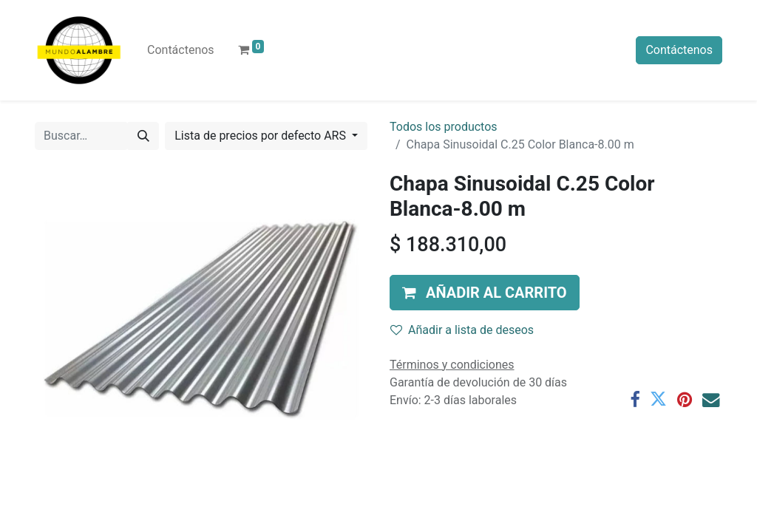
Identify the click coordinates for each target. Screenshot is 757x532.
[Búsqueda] (143, 136)
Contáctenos (679, 50)
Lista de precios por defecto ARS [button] (262, 136)
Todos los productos (444, 127)
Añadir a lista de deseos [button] (462, 330)
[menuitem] (181, 50)
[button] (485, 293)
